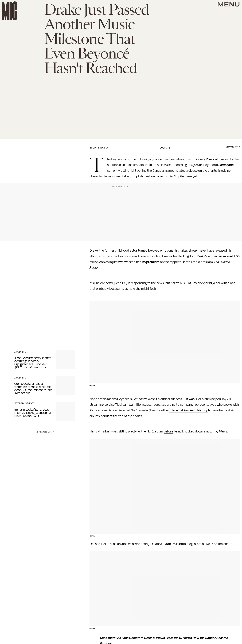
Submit (67, 317)
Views (210, 159)
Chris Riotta (100, 148)
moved (228, 256)
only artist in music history (188, 410)
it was (190, 399)
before (168, 431)
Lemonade (226, 165)
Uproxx (197, 165)
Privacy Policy (21, 324)
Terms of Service (63, 322)
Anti (168, 544)
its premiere (151, 262)
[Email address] (45, 307)
